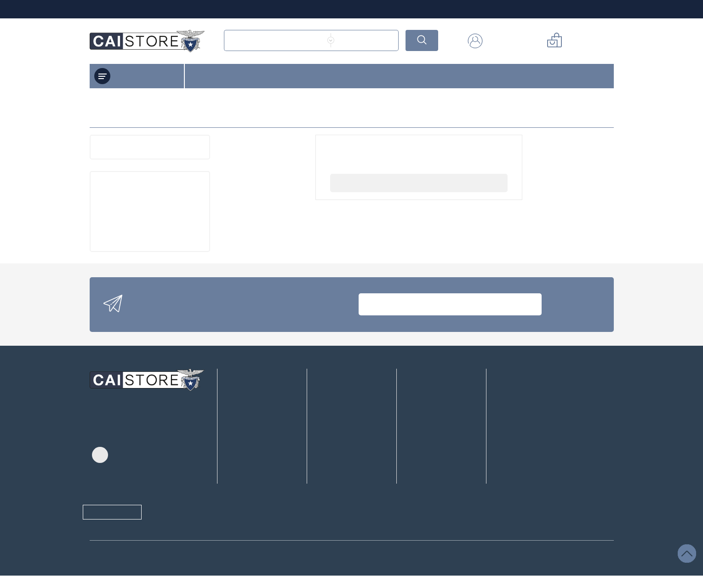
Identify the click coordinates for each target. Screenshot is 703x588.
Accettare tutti (464, 572)
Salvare (409, 572)
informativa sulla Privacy (245, 539)
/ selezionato (236, 572)
